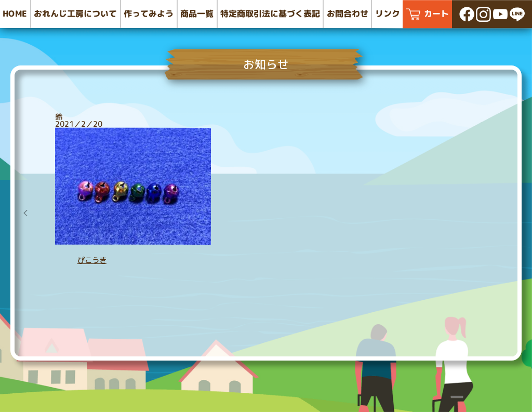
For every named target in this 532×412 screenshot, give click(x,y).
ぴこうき (92, 260)
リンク (388, 14)
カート (436, 14)
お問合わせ (348, 14)
